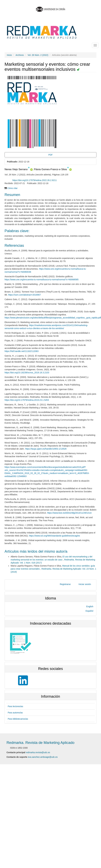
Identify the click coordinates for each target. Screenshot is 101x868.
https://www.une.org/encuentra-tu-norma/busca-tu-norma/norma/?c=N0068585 (42, 280)
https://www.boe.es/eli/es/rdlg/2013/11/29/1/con (69, 513)
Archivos (20, 55)
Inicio (9, 55)
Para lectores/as (15, 706)
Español (89, 611)
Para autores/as (15, 713)
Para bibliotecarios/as (18, 719)
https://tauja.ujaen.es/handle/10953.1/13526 (46, 449)
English (90, 606)
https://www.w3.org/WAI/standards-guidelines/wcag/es (55, 536)
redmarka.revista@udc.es (38, 752)
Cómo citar (11, 188)
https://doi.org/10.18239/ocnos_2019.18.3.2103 (27, 373)
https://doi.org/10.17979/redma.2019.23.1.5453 (27, 400)
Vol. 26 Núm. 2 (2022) (38, 55)
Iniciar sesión (85, 584)
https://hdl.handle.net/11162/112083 (21, 351)
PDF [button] (51, 155)
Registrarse (65, 584)
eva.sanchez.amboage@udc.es (43, 757)
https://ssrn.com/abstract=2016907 (24, 295)
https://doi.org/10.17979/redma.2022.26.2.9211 (34, 180)
